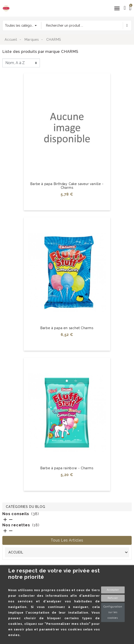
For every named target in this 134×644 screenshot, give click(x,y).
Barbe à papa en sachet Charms (67, 328)
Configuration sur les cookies (113, 612)
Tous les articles (67, 540)
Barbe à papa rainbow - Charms (67, 468)
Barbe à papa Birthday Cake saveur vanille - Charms (67, 186)
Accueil (16, 552)
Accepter (113, 590)
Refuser (113, 598)
